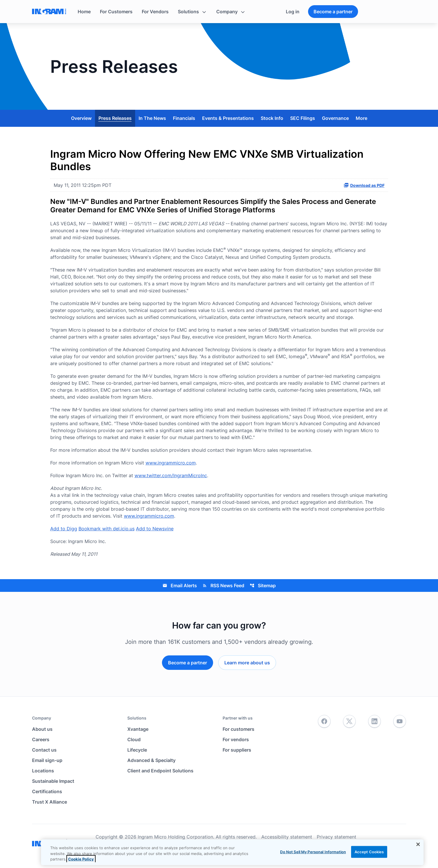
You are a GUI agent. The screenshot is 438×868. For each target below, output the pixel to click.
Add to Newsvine (155, 529)
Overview (81, 118)
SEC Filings (303, 118)
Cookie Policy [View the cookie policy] (81, 859)
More (361, 118)
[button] (192, 12)
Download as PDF (364, 185)
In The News (152, 118)
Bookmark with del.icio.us (107, 529)
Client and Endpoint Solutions (160, 771)
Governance (335, 118)
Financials (184, 118)
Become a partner (333, 12)
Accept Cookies (369, 852)
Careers (41, 739)
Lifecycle (137, 750)
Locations (43, 771)
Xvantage (138, 729)
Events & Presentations (228, 118)
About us (42, 729)
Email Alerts (180, 586)
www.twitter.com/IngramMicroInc (171, 475)
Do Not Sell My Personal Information (313, 852)
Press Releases (115, 118)
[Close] (418, 844)
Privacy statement (337, 837)
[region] (232, 852)
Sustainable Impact (53, 781)
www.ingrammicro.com (171, 463)
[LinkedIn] (374, 722)
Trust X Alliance (50, 802)
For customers (238, 729)
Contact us (44, 750)
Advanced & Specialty (151, 760)
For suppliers (237, 750)
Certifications (47, 791)
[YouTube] (400, 722)
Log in (293, 12)
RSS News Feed (223, 586)
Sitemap (263, 586)
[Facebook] (324, 722)
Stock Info (272, 118)
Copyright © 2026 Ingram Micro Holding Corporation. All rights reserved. (176, 837)
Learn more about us (247, 663)
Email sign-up (47, 760)
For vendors (236, 739)
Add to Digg (64, 529)
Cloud (134, 739)
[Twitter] (349, 722)
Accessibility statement (287, 837)
